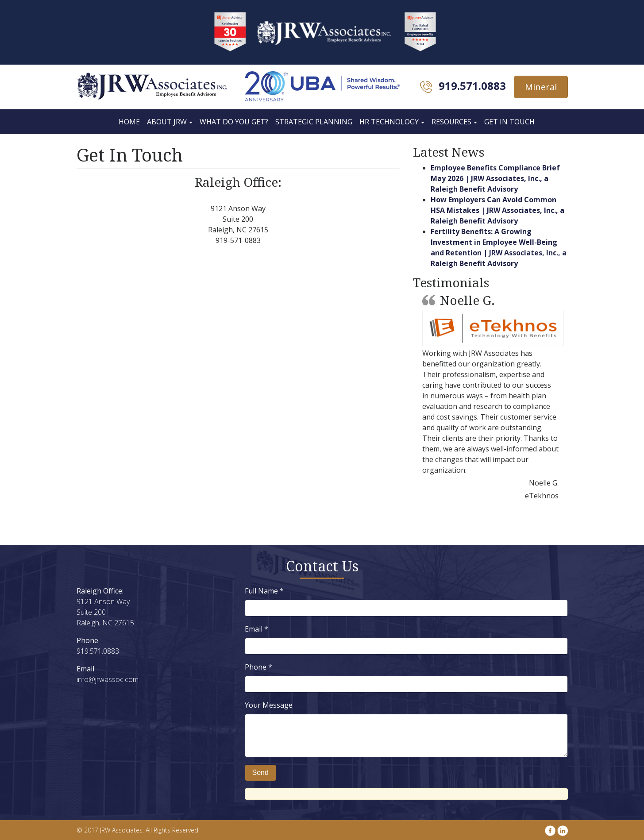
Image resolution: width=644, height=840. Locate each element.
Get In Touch (509, 122)
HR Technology (389, 122)
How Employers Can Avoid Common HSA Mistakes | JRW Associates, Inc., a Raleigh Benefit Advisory (497, 210)
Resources (451, 122)
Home (129, 122)
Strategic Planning (314, 122)
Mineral (541, 87)
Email (256, 629)
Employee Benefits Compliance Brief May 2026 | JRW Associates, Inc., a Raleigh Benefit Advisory (495, 178)
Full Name (264, 591)
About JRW (167, 122)
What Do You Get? (234, 122)
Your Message (269, 705)
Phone (258, 667)
